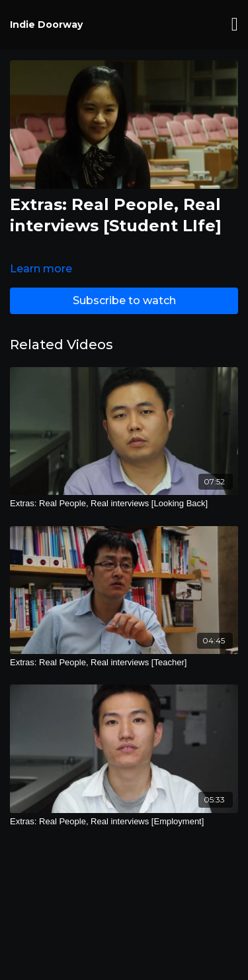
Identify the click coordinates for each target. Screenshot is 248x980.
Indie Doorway (46, 25)
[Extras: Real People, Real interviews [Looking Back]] (124, 504)
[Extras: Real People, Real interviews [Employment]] (124, 822)
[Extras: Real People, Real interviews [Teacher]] (124, 663)
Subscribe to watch (124, 300)
